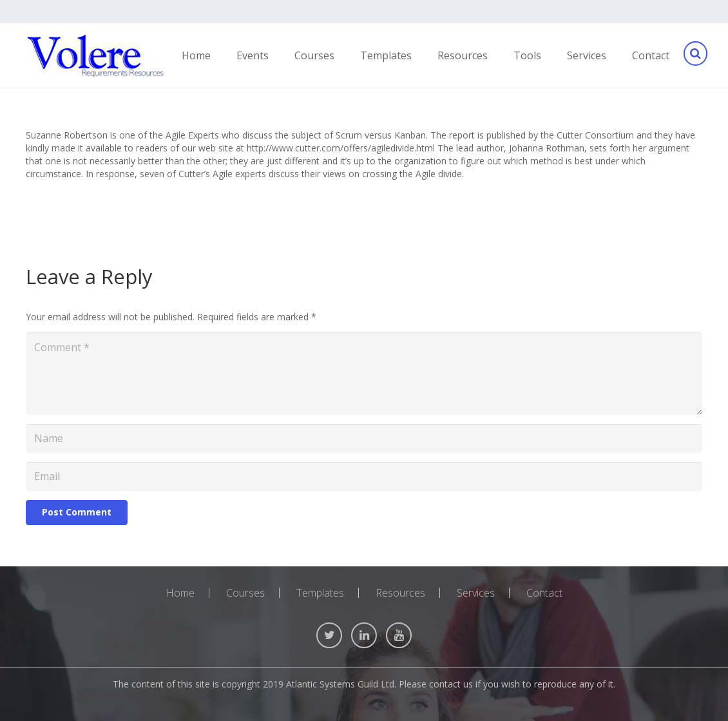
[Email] (364, 476)
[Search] (695, 56)
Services (476, 593)
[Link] (96, 56)
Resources (400, 593)
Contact (544, 593)
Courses (245, 593)
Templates (320, 593)
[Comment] (364, 374)
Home (180, 593)
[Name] (364, 438)
